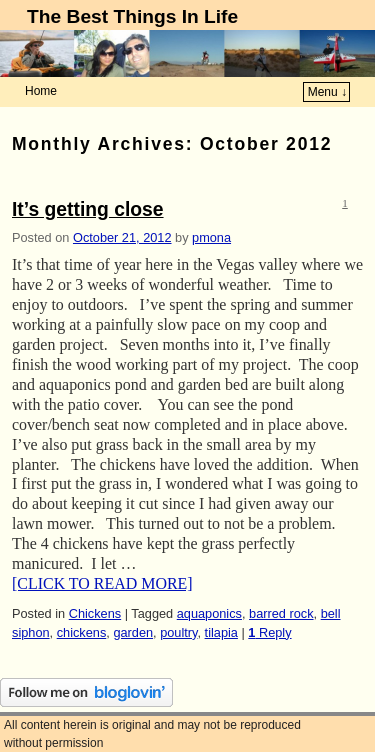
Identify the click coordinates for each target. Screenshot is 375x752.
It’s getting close (88, 209)
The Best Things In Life (132, 16)
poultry (178, 632)
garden (133, 632)
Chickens (95, 613)
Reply (269, 632)
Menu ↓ (327, 92)
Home (41, 91)
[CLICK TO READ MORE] (102, 583)
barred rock (281, 613)
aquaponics (209, 613)
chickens (82, 632)
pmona (211, 237)
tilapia (221, 632)
